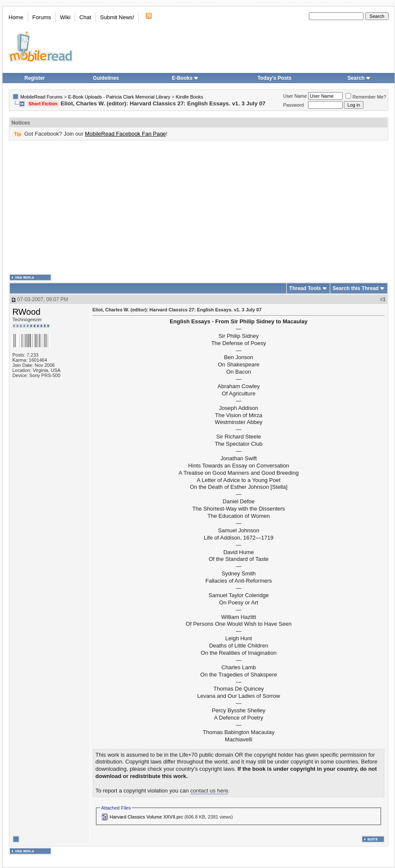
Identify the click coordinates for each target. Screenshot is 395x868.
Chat (85, 17)
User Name (295, 96)
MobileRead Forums (42, 97)
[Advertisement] (161, 207)
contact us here (209, 791)
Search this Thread (356, 288)
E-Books (185, 78)
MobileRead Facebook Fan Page (125, 134)
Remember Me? (366, 97)
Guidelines (106, 78)
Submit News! (117, 17)
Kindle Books (190, 97)
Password (294, 105)
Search (359, 78)
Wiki (65, 17)
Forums (42, 17)
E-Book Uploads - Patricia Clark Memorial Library (119, 97)
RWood (26, 312)
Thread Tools (305, 288)
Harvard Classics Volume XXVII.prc (146, 817)
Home (16, 17)
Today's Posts (274, 78)
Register (35, 78)
